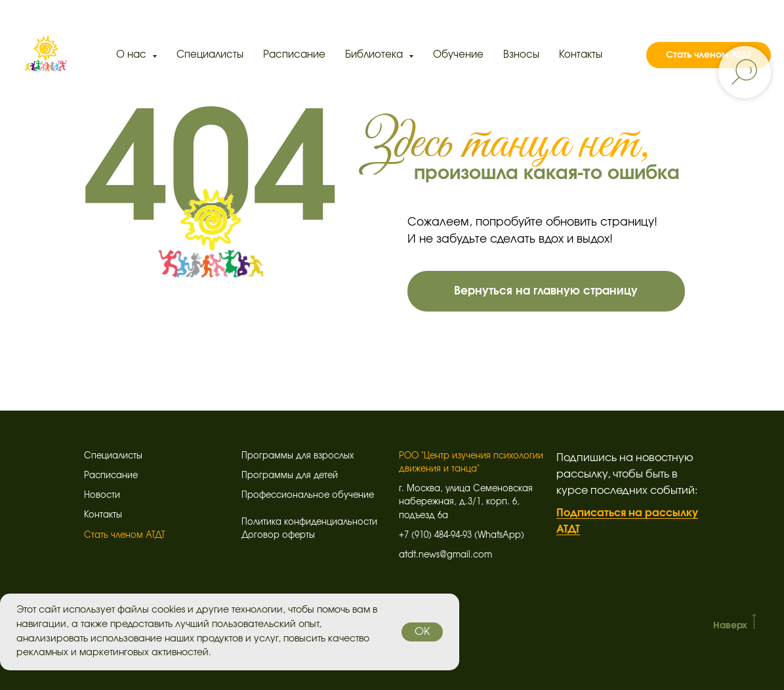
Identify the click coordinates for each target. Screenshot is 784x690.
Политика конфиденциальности (309, 522)
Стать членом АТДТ (709, 55)
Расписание (294, 55)
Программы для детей (290, 476)
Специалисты (210, 55)
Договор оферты (278, 536)
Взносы (521, 55)
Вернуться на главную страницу (546, 291)
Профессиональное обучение (308, 496)
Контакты (581, 55)
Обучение (458, 55)
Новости (102, 496)
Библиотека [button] (375, 55)
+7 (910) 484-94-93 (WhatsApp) (462, 536)
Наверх (730, 626)
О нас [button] (133, 55)
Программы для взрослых (298, 456)
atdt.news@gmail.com (445, 555)
